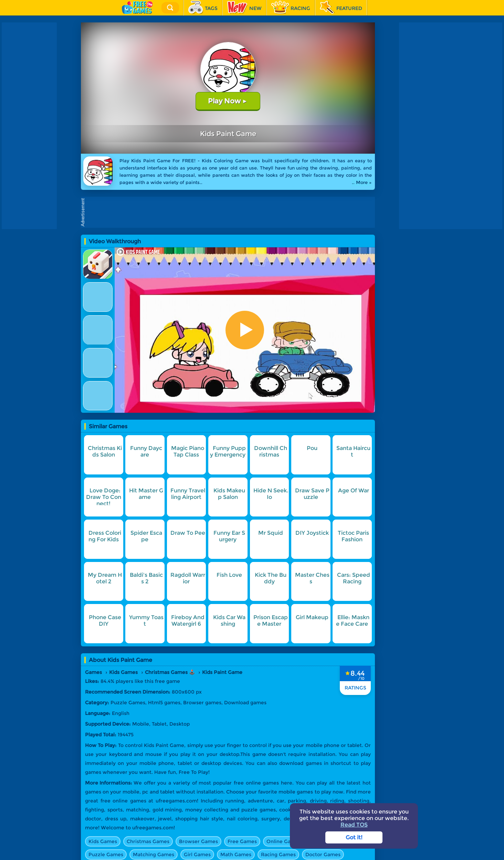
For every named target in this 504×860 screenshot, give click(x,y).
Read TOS (354, 825)
